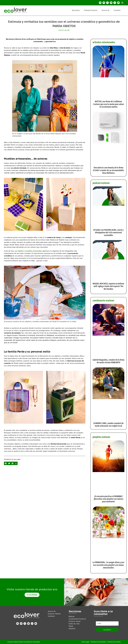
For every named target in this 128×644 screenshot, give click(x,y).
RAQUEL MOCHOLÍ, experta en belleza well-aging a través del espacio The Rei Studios (108, 286)
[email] (107, 623)
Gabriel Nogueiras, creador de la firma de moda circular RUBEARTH (108, 361)
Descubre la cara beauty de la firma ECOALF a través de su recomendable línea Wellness (108, 170)
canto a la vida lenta (46, 147)
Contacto (117, 10)
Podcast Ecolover (91, 10)
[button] (122, 3)
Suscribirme (107, 630)
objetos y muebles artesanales (30, 251)
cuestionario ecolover (103, 301)
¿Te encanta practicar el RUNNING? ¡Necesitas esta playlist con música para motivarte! (108, 499)
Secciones (76, 10)
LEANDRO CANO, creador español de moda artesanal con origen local (108, 425)
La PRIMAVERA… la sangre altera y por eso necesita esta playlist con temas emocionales (108, 565)
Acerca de (105, 10)
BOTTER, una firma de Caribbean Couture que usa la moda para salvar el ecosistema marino (108, 104)
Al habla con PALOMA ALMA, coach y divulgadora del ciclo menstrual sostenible (108, 233)
